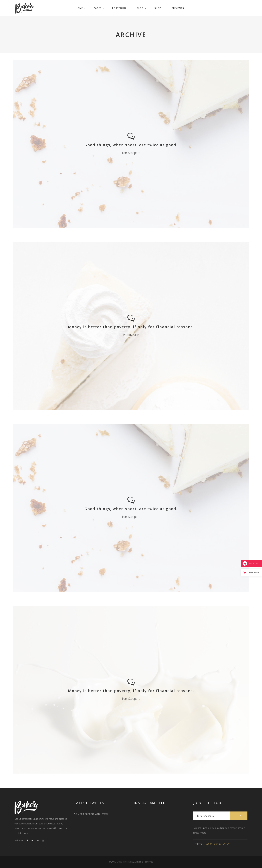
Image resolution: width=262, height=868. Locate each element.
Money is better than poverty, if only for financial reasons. (131, 327)
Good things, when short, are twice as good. (131, 145)
